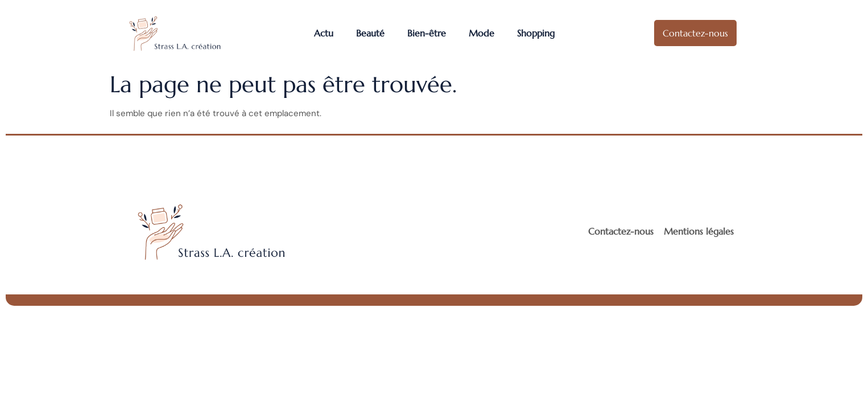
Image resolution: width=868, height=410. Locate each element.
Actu (324, 33)
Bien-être (427, 33)
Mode (481, 33)
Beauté (370, 33)
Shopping (536, 33)
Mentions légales (699, 231)
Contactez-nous (621, 231)
